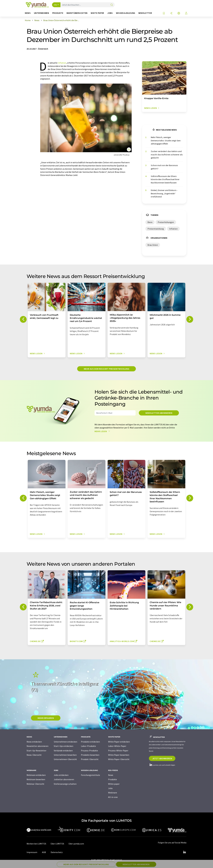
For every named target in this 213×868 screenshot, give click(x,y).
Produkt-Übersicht (90, 759)
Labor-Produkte (88, 746)
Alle (55, 5)
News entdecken (34, 742)
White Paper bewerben (119, 755)
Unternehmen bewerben (65, 755)
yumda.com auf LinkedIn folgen (162, 765)
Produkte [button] (58, 13)
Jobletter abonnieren (64, 779)
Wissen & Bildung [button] (126, 13)
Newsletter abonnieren (159, 413)
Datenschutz (57, 852)
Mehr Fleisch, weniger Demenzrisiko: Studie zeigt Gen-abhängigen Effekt (166, 140)
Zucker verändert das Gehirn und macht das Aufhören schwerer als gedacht (167, 154)
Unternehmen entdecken (65, 742)
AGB (44, 852)
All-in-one (113, 797)
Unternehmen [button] (41, 13)
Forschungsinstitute (90, 775)
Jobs (110, 788)
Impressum (32, 852)
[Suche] (112, 5)
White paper (114, 784)
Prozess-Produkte (89, 751)
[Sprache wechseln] (179, 13)
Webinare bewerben (36, 779)
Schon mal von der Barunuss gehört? (164, 167)
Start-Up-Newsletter (36, 751)
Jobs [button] (110, 13)
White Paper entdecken (119, 742)
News (111, 775)
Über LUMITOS (57, 844)
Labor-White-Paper (117, 746)
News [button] (28, 13)
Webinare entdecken (36, 775)
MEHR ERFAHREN (46, 718)
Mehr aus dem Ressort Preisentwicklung (107, 369)
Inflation (62, 63)
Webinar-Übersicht (35, 784)
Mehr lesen (103, 431)
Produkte (112, 779)
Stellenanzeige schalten (65, 784)
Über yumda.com (76, 844)
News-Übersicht (34, 755)
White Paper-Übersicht (119, 759)
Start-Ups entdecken (64, 746)
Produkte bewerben (90, 755)
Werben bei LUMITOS (36, 844)
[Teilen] (171, 13)
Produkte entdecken (90, 742)
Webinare (113, 793)
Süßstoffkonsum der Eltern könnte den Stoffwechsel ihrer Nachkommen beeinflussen (165, 179)
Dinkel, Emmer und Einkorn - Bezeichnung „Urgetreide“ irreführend (164, 193)
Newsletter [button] (145, 13)
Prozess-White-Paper (118, 751)
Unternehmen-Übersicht (65, 759)
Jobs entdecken (61, 775)
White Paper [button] (97, 13)
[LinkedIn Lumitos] (184, 852)
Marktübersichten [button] (77, 13)
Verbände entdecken (63, 751)
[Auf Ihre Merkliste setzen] (164, 13)
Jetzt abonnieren (162, 758)
